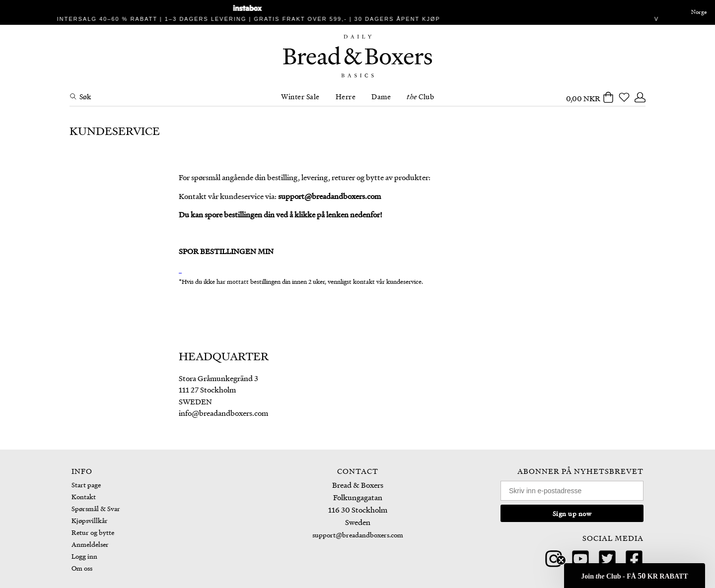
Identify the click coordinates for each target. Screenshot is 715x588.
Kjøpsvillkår (90, 520)
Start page (86, 485)
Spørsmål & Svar (96, 508)
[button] (635, 576)
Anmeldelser (90, 544)
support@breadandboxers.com (358, 535)
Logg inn (84, 556)
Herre (346, 96)
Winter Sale (300, 96)
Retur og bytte (93, 532)
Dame (381, 96)
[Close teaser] (561, 560)
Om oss (82, 568)
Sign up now (572, 513)
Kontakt (84, 496)
